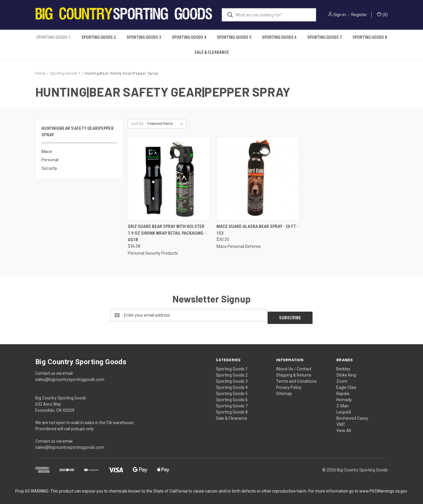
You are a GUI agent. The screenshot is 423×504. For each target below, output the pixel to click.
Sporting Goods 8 (370, 37)
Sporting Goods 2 (99, 37)
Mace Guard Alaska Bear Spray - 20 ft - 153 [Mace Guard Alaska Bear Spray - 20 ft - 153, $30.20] (257, 230)
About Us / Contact (294, 366)
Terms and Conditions (296, 379)
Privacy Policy (289, 385)
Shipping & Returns (294, 372)
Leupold (344, 409)
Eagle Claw (346, 385)
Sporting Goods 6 (279, 37)
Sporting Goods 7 (324, 37)
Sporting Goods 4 (189, 37)
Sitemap (284, 391)
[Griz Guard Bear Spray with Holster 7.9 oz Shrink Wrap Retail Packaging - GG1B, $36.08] (169, 178)
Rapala (343, 391)
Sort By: (138, 124)
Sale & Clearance (212, 52)
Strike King (346, 372)
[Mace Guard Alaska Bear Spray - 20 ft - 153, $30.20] (258, 178)
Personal (50, 160)
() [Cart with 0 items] (382, 14)
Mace (47, 152)
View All (344, 428)
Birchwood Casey (352, 416)
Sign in (340, 15)
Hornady (344, 397)
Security (49, 168)
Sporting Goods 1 (53, 37)
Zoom (342, 379)
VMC (341, 422)
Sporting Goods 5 (234, 37)
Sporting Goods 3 (144, 37)
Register (359, 15)
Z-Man (343, 403)
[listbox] (166, 124)
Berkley (343, 366)
